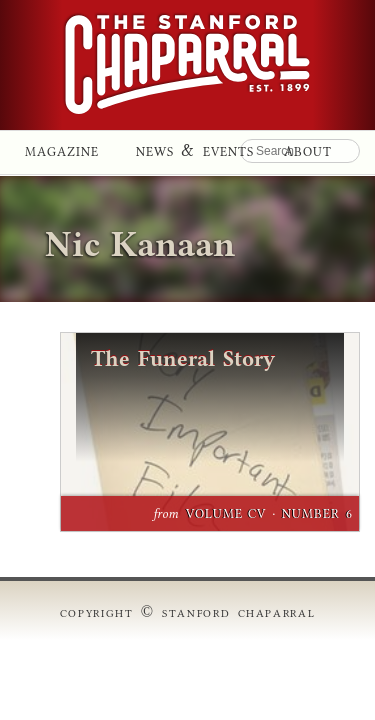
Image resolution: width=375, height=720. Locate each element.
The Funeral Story (183, 359)
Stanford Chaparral (187, 65)
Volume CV (226, 512)
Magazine (62, 148)
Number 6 (317, 512)
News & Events (195, 148)
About (308, 148)
